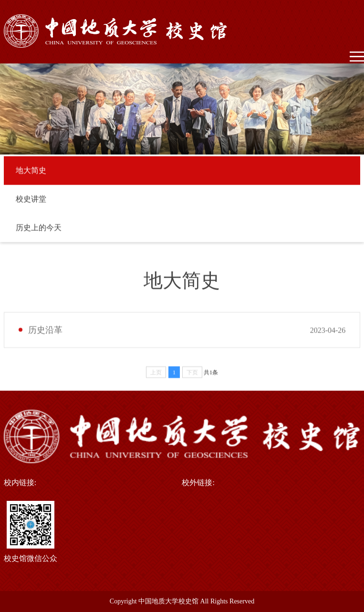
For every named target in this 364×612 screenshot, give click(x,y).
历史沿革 (45, 334)
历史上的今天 (39, 229)
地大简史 (31, 172)
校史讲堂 (31, 201)
